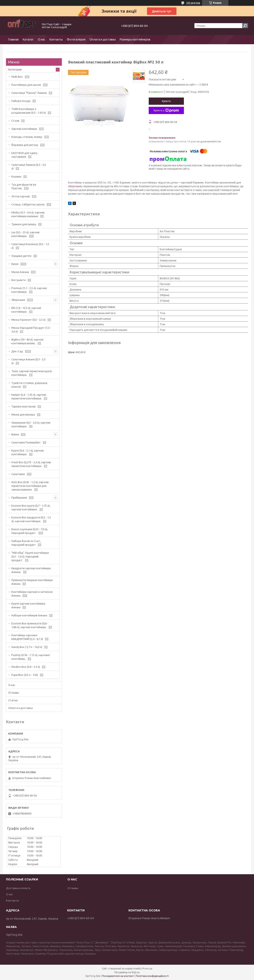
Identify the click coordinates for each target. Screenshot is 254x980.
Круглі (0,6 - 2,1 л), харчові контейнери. (28, 452)
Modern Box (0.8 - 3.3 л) (26, 667)
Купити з (166, 111)
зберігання (75, 186)
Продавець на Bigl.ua (127, 972)
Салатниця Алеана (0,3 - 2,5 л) (28, 361)
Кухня (15, 264)
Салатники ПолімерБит (26, 442)
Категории (15, 69)
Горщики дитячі (21, 256)
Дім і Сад (17, 351)
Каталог (28, 39)
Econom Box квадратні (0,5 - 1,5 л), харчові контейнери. (31, 519)
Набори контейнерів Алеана (29, 615)
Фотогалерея (76, 39)
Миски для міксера (23, 414)
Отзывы (14, 693)
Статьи (13, 700)
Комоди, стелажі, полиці (27, 137)
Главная (13, 39)
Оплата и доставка (103, 39)
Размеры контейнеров (135, 39)
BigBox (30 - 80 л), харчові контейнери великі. (27, 341)
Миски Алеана (20, 272)
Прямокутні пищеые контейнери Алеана (32, 582)
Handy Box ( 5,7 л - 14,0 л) (27, 647)
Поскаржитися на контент (118, 976)
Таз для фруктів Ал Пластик (24, 186)
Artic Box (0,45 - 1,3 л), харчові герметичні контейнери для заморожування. (30, 486)
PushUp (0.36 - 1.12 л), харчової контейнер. (31, 657)
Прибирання (19, 498)
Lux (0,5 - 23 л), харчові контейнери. (25, 234)
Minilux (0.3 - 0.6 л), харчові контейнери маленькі (28, 214)
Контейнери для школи (26, 85)
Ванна (15, 434)
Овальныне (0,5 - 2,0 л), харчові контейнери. (31, 424)
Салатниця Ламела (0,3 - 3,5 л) (29, 167)
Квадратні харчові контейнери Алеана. (31, 570)
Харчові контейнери (24, 129)
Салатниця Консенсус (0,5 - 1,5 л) (30, 246)
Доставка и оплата (18, 888)
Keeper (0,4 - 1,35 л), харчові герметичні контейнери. (29, 397)
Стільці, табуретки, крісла (28, 204)
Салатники (18, 474)
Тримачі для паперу (24, 224)
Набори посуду (21, 101)
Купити (166, 101)
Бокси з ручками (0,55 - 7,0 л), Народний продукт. (30, 531)
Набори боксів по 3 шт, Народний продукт (26, 543)
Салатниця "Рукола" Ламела (29, 93)
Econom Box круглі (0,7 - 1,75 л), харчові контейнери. (31, 507)
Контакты (56, 39)
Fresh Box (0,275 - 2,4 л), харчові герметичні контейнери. (31, 464)
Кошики (16, 176)
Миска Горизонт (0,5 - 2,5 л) (28, 320)
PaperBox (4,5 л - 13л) (25, 675)
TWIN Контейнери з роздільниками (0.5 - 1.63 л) (29, 111)
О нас (42, 39)
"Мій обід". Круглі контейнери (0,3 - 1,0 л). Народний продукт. (30, 556)
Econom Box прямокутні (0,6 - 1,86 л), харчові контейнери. (30, 625)
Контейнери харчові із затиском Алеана (32, 594)
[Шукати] (245, 26)
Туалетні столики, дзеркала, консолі (29, 385)
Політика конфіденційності (152, 976)
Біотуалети (19, 280)
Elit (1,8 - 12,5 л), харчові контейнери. (26, 310)
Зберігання (18, 300)
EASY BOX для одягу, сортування (25, 155)
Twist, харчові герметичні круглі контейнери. (32, 373)
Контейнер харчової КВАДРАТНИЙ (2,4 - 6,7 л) (27, 637)
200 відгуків (193, 3)
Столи (15, 121)
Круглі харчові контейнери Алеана (28, 605)
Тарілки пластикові (23, 406)
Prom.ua (147, 969)
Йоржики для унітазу (25, 145)
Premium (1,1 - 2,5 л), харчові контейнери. (29, 290)
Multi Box (17, 77)
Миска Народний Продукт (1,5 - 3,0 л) (31, 330)
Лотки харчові (21, 196)
